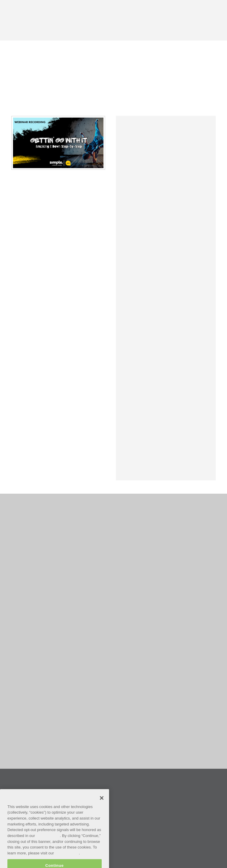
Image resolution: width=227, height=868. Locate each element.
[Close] (102, 804)
